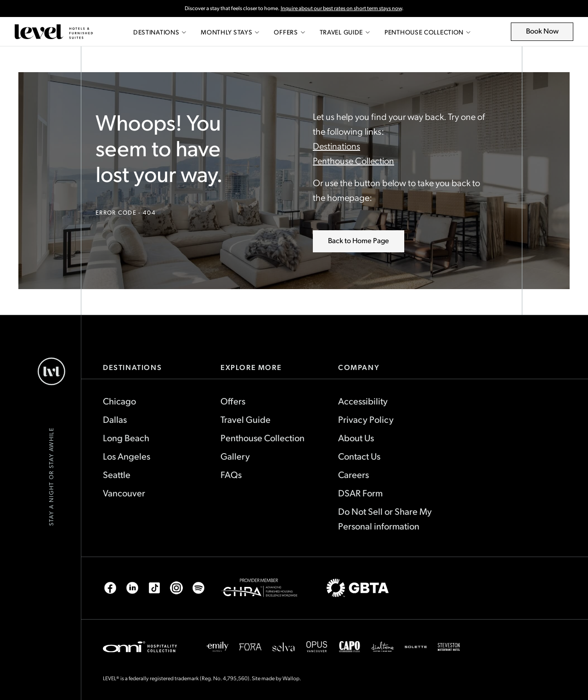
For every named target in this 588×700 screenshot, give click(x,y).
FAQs (231, 474)
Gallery (235, 456)
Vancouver (124, 493)
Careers (353, 474)
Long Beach (126, 438)
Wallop (291, 678)
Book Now (547, 33)
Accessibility (363, 401)
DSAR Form (360, 493)
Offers (289, 32)
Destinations (160, 32)
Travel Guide (345, 32)
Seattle (117, 474)
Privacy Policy (366, 419)
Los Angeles (127, 456)
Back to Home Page (359, 240)
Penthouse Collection (427, 32)
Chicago (119, 401)
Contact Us (359, 456)
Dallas (115, 419)
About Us (356, 438)
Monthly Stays (230, 32)
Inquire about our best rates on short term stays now (341, 8)
